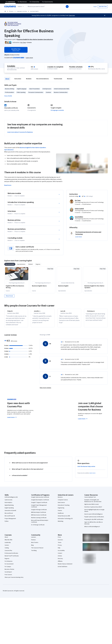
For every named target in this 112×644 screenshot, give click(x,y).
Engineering (61, 509)
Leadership (8, 544)
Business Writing (10, 89)
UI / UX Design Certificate (38, 526)
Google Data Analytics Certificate (40, 501)
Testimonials (58, 79)
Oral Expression (47, 89)
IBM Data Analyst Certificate (39, 514)
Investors (60, 541)
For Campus (8, 568)
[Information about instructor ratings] (80, 196)
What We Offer (9, 541)
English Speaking (9, 509)
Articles (60, 557)
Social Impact (8, 574)
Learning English (34, 11)
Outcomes (18, 79)
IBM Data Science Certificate (39, 517)
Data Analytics (8, 504)
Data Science (61, 504)
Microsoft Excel (9, 515)
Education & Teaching (64, 507)
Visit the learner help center (86, 468)
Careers (7, 547)
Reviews (70, 79)
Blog (32, 547)
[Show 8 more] (9, 296)
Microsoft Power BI (10, 518)
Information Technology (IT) (65, 520)
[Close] (105, 15)
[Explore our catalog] (21, 7)
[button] (95, 7)
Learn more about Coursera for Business (20, 132)
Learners (34, 539)
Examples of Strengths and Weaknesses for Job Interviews (93, 502)
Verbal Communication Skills (62, 89)
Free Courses (8, 576)
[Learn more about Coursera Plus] (29, 58)
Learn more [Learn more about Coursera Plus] (12, 419)
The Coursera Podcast (37, 549)
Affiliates (60, 563)
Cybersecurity (8, 501)
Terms (60, 544)
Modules (29, 79)
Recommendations (43, 79)
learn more (92, 475)
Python (7, 523)
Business (60, 499)
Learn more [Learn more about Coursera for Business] (83, 420)
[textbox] (48, 7)
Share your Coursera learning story (14, 579)
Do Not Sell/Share (63, 568)
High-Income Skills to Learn (92, 506)
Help (59, 549)
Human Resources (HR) (64, 518)
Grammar (48, 92)
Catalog (7, 549)
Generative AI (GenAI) (10, 512)
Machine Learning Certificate (39, 519)
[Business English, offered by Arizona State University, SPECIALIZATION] (69, 286)
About (7, 79)
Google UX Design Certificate (39, 511)
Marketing (61, 523)
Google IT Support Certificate (39, 504)
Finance (60, 512)
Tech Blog (34, 552)
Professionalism (9, 92)
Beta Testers (35, 544)
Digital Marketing (9, 507)
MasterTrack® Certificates (12, 557)
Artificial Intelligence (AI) (11, 499)
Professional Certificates (11, 555)
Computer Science (63, 501)
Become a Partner (9, 571)
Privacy (60, 547)
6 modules (11, 66)
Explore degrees (49, 417)
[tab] (10, 264)
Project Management (10, 520)
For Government (9, 566)
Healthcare (61, 515)
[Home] (5, 11)
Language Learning (22, 11)
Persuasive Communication (36, 92)
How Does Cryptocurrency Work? (93, 509)
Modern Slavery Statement (65, 566)
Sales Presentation (34, 89)
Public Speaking (21, 92)
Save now (72, 15)
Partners (33, 541)
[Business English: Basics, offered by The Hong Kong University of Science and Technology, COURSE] (43, 286)
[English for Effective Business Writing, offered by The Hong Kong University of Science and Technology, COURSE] (17, 287)
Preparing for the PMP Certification (94, 521)
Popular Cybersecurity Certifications (94, 518)
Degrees (7, 560)
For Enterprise (9, 563)
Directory (60, 560)
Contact (60, 555)
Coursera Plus (8, 552)
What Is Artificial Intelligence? (92, 528)
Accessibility (61, 552)
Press (59, 539)
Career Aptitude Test (90, 499)
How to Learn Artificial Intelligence (93, 516)
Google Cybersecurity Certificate (40, 499)
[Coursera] (10, 7)
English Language (22, 89)
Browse (11, 11)
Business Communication (61, 92)
